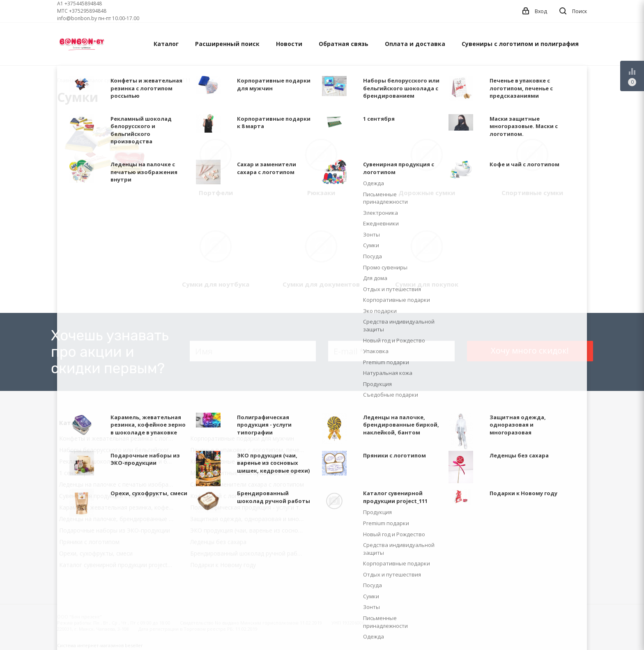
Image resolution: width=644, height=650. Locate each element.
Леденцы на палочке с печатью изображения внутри (119, 484)
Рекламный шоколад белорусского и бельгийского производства (119, 461)
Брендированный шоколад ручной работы (249, 553)
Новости (289, 44)
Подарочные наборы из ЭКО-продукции (115, 530)
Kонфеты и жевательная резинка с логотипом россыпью (119, 438)
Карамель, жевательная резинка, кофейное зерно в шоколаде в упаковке (119, 507)
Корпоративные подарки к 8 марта (239, 461)
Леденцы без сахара (218, 542)
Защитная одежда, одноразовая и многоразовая (250, 519)
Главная (67, 80)
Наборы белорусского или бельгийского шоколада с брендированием (119, 450)
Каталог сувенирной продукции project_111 (119, 565)
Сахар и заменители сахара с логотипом (247, 484)
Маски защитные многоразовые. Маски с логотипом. (250, 473)
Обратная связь (344, 44)
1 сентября (75, 473)
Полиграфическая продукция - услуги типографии (250, 507)
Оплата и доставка (415, 44)
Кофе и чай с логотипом (224, 496)
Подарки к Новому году (223, 565)
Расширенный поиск (227, 44)
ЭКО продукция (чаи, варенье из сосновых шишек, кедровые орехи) (250, 530)
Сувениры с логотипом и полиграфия (520, 44)
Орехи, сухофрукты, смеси (96, 553)
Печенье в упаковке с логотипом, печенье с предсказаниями (250, 450)
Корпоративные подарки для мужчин (242, 438)
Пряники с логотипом (89, 542)
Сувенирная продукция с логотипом (109, 496)
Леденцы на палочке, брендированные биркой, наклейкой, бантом (119, 519)
